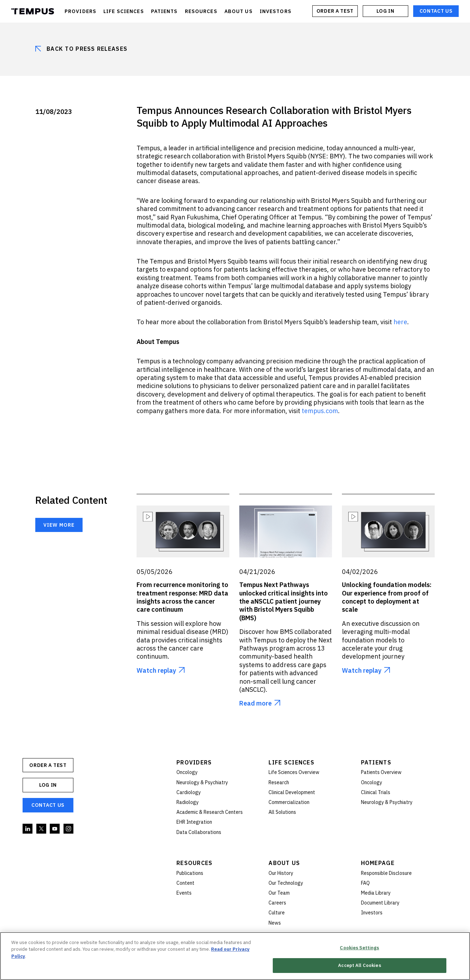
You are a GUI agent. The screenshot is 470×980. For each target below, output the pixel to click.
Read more (255, 703)
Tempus (33, 11)
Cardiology (189, 792)
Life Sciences (291, 762)
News (275, 923)
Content (185, 883)
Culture (277, 913)
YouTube (55, 829)
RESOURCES (201, 11)
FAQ (365, 883)
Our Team (279, 893)
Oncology (187, 772)
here (400, 322)
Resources (195, 863)
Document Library (380, 903)
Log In (385, 11)
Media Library (376, 893)
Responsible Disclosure (386, 873)
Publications (190, 873)
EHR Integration (194, 822)
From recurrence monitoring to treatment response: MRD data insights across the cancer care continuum (182, 597)
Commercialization (289, 802)
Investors (372, 913)
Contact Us (436, 11)
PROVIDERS (80, 11)
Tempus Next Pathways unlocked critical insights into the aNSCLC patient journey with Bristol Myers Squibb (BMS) (284, 601)
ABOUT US (239, 11)
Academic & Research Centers (210, 812)
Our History (281, 873)
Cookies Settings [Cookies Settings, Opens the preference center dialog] (359, 948)
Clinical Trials (376, 792)
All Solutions (282, 812)
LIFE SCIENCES (124, 11)
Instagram (69, 829)
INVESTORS (276, 11)
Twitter (42, 829)
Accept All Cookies (359, 965)
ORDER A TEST (335, 11)
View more (59, 525)
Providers (194, 762)
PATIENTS (164, 11)
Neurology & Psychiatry (202, 782)
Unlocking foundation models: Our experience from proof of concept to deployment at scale (387, 597)
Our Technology (286, 883)
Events (184, 893)
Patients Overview (381, 772)
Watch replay (156, 670)
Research (279, 782)
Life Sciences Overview (294, 772)
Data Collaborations (199, 832)
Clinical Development (292, 792)
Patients (376, 762)
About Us (284, 863)
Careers (277, 903)
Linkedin (28, 829)
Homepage (378, 863)
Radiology (188, 802)
